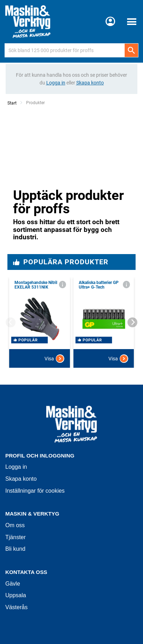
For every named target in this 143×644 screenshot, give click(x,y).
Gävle (13, 584)
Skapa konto (21, 479)
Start (12, 103)
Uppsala (16, 595)
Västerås (16, 607)
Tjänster (16, 537)
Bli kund (15, 549)
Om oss (15, 525)
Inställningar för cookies (35, 491)
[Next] (132, 322)
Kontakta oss (26, 572)
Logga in (16, 467)
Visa (54, 359)
